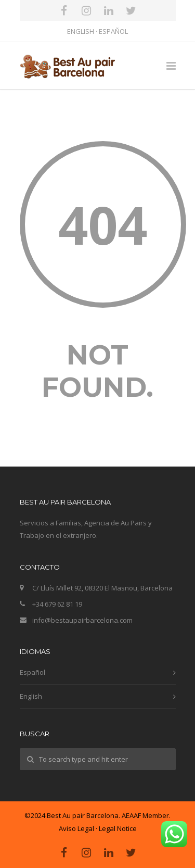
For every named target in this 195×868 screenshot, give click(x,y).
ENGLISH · (83, 31)
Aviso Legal (76, 828)
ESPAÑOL (113, 31)
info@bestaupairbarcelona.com (82, 620)
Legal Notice (118, 828)
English (31, 696)
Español (32, 672)
